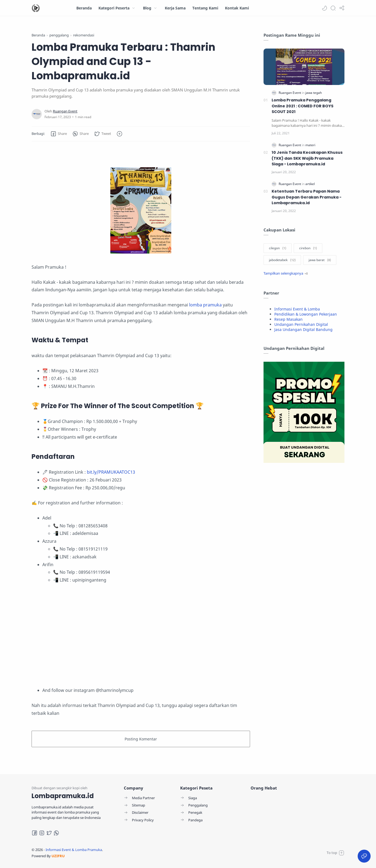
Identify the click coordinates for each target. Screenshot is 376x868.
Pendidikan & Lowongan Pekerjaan (306, 314)
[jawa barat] (320, 260)
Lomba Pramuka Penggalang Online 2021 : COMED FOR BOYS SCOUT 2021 (302, 106)
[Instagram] (42, 833)
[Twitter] (49, 833)
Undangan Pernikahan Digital (301, 324)
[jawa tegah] (314, 93)
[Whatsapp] (56, 833)
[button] (324, 8)
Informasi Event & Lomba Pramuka (74, 850)
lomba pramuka (205, 305)
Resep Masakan (288, 319)
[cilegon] (278, 248)
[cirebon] (308, 248)
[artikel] (310, 184)
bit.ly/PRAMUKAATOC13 (111, 472)
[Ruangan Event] (65, 111)
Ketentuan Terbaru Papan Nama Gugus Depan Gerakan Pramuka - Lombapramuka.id (307, 197)
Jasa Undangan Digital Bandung (303, 329)
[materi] (310, 145)
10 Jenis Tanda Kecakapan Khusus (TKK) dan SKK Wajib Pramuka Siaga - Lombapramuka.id (307, 158)
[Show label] (286, 273)
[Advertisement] (141, 635)
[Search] (333, 8)
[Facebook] (35, 833)
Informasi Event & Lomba (297, 309)
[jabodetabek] (282, 260)
